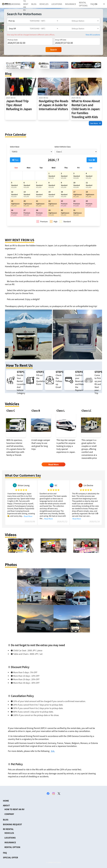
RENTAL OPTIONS (83, 4)
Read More (28, 516)
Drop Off (12, 29)
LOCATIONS (57, 4)
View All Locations (93, 35)
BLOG (34, 4)
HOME (6, 801)
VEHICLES (44, 4)
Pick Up (12, 21)
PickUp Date (13, 40)
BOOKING (16, 4)
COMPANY (9, 814)
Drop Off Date (61, 40)
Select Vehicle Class (63, 147)
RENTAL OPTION (12, 847)
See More (95, 123)
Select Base (15, 147)
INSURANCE (70, 4)
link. (53, 751)
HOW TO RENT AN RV (14, 809)
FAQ (92, 4)
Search (54, 50)
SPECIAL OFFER (10, 857)
